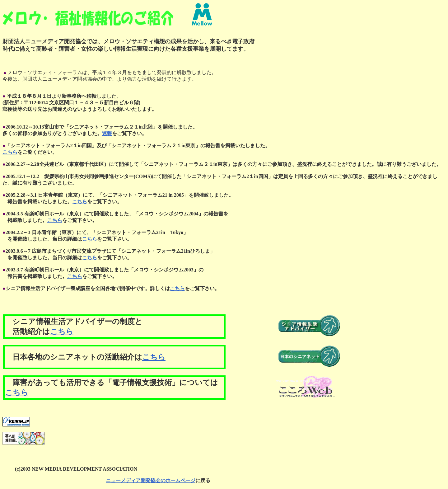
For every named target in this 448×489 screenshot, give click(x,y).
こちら (10, 152)
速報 (107, 133)
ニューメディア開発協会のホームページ (151, 480)
